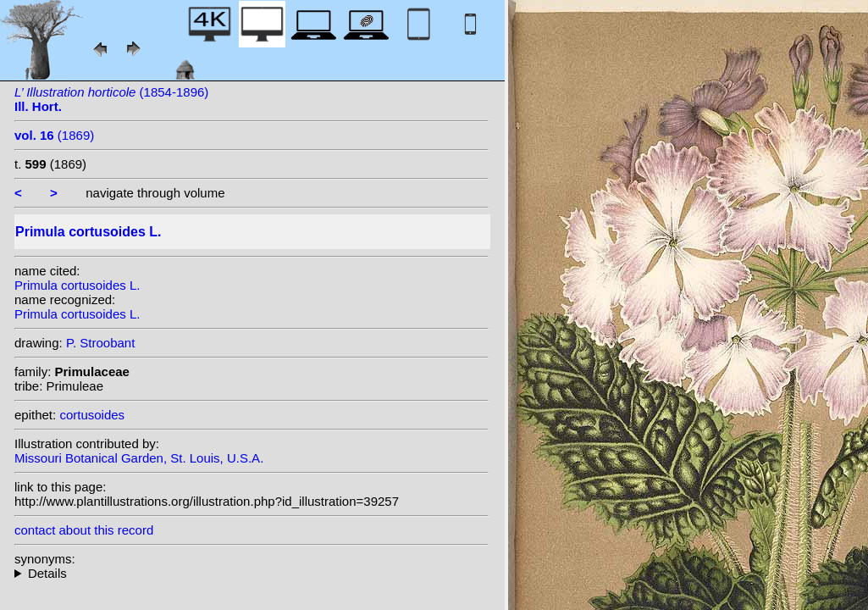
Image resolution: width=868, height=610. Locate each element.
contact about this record (84, 530)
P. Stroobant (100, 343)
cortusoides (92, 415)
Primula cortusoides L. (77, 285)
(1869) (54, 135)
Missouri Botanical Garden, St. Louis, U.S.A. (139, 458)
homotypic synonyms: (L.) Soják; (252, 573)
